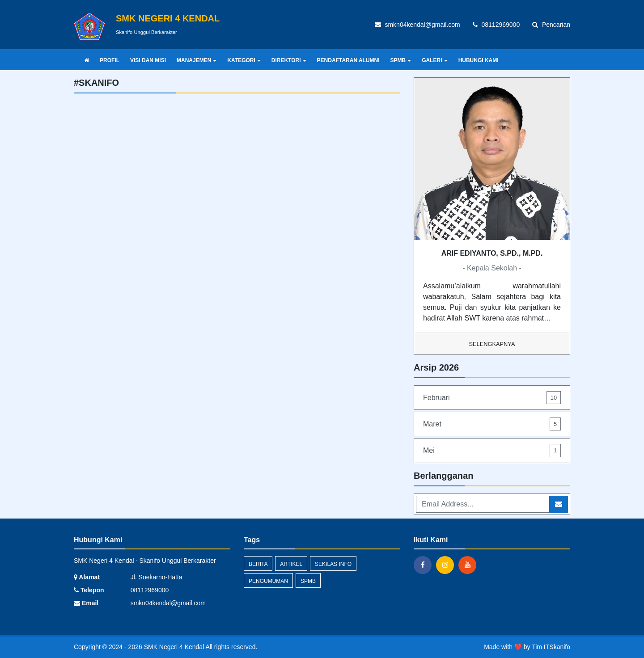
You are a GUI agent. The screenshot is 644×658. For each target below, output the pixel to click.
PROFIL (110, 60)
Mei (492, 450)
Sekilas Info (333, 564)
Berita (258, 564)
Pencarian (551, 25)
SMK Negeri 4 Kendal (173, 647)
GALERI (434, 60)
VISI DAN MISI (148, 60)
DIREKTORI (289, 60)
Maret (492, 424)
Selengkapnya (492, 344)
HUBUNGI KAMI (479, 60)
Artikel (291, 564)
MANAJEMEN (197, 60)
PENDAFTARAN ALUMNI (348, 60)
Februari (492, 398)
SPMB (401, 60)
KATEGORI (244, 60)
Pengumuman (268, 581)
